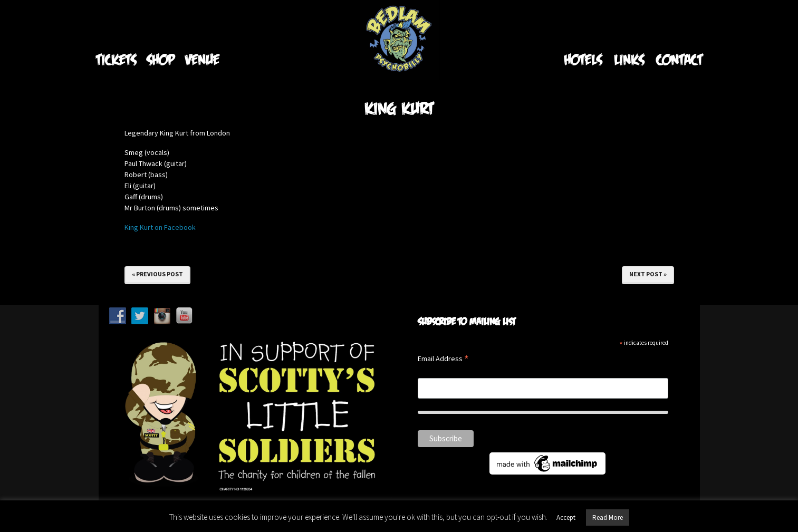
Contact (679, 59)
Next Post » (648, 274)
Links (629, 59)
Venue (202, 59)
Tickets (116, 59)
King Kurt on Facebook (160, 227)
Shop (161, 59)
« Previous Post (157, 274)
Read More (608, 518)
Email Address (443, 359)
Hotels (583, 59)
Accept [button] (566, 518)
